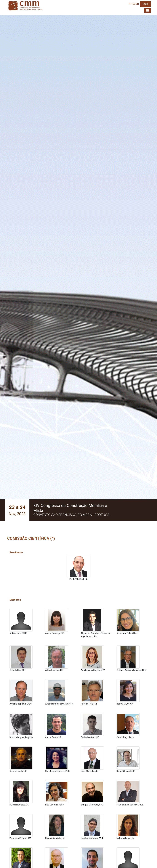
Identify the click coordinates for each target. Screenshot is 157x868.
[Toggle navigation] (147, 10)
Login (145, 4)
